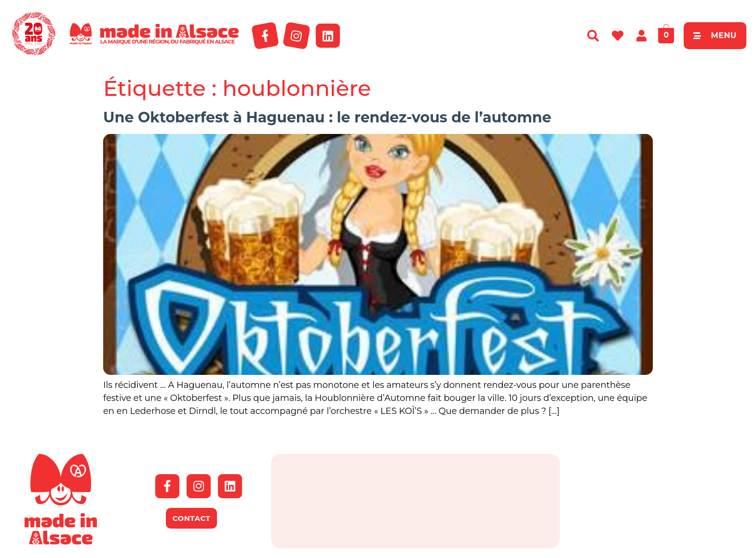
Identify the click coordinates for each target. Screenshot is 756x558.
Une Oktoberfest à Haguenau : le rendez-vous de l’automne (327, 117)
